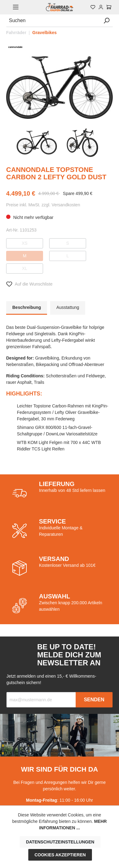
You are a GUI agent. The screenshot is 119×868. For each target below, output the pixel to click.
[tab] (27, 308)
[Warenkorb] (109, 7)
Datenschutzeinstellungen (60, 842)
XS (25, 243)
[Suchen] (53, 21)
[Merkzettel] (93, 7)
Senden (94, 700)
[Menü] (16, 7)
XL (24, 268)
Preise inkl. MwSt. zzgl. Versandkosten (43, 205)
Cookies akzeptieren (60, 855)
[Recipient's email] (41, 700)
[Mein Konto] (101, 7)
